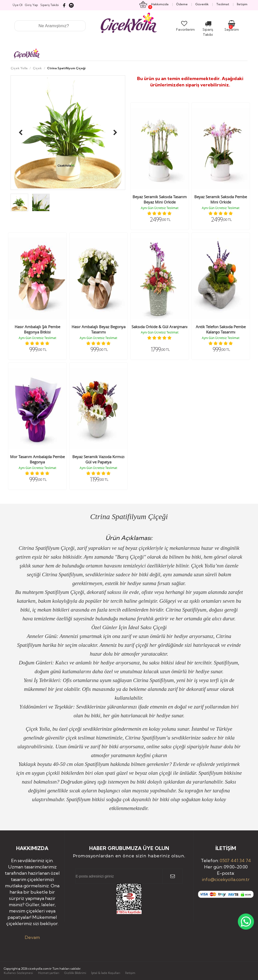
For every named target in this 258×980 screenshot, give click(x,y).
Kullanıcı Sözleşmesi (18, 973)
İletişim (130, 973)
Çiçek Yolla (19, 68)
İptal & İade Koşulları (106, 973)
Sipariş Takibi (208, 29)
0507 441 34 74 (235, 860)
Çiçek (37, 68)
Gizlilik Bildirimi (75, 973)
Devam (32, 937)
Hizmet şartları (49, 973)
